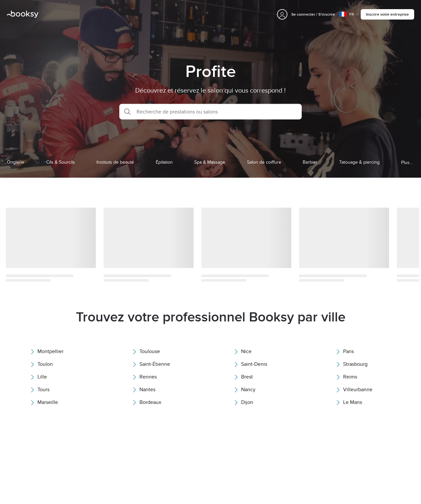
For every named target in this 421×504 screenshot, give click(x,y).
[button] (210, 111)
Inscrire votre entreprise (387, 14)
